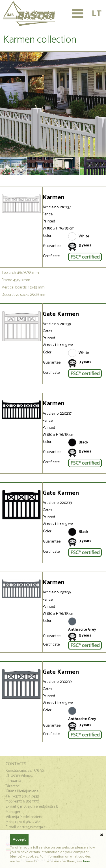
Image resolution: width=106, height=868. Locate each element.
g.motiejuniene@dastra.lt (38, 807)
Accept (19, 840)
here (87, 861)
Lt (97, 14)
